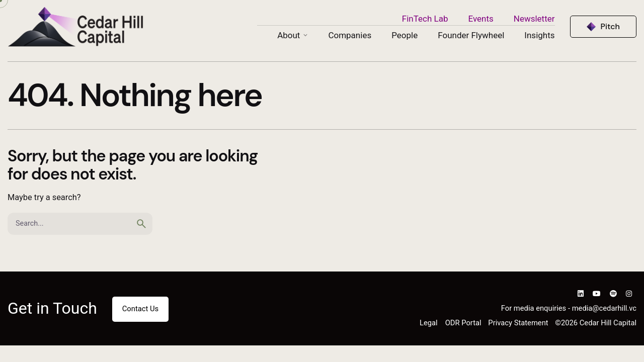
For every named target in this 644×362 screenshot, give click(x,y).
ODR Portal (463, 323)
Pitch (610, 26)
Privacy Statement (518, 323)
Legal (429, 323)
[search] (141, 224)
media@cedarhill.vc (604, 308)
